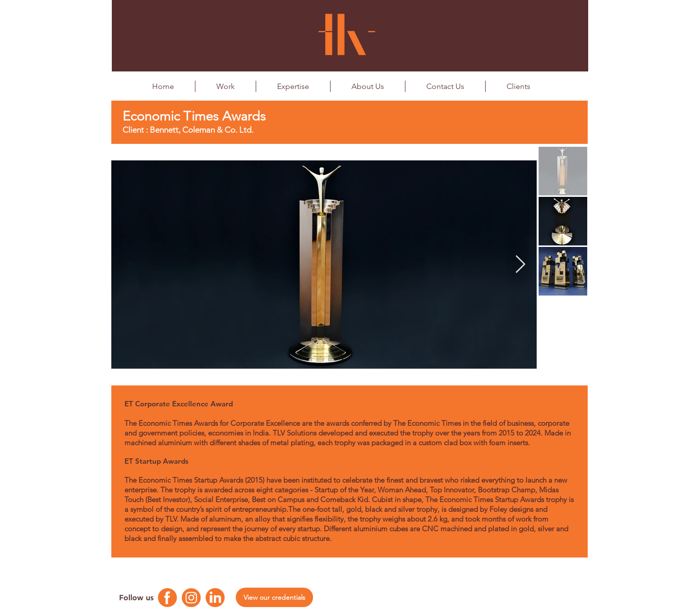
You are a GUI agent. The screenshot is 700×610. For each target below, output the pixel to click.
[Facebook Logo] (167, 598)
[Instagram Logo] (191, 598)
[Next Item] (520, 265)
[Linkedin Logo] (215, 598)
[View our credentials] (274, 597)
